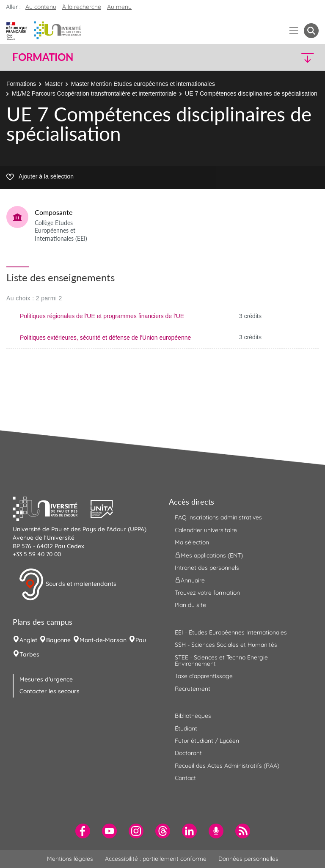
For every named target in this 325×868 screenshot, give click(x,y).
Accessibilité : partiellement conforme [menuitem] (156, 859)
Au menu (119, 7)
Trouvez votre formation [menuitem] (207, 593)
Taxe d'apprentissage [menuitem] (204, 676)
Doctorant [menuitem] (188, 753)
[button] (282, 57)
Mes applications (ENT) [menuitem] (209, 555)
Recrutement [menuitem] (193, 689)
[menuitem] (83, 831)
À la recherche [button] (82, 7)
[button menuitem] (311, 31)
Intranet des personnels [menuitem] (207, 568)
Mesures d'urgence (46, 679)
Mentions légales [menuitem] (70, 859)
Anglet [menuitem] (28, 640)
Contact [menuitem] (185, 778)
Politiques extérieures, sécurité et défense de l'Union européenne (105, 338)
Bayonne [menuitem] (58, 640)
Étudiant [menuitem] (186, 728)
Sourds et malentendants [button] (67, 585)
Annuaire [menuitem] (190, 580)
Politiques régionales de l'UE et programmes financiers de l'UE (102, 316)
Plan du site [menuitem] (190, 605)
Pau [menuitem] (141, 640)
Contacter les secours (50, 691)
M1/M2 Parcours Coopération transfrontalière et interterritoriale (94, 93)
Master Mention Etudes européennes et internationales (143, 84)
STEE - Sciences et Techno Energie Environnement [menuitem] (221, 661)
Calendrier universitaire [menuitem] (206, 530)
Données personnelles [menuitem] (248, 859)
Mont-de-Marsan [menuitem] (103, 640)
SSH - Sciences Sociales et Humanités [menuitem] (226, 645)
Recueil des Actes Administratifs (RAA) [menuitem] (227, 766)
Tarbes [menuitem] (29, 654)
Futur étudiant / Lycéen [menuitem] (207, 741)
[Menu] (294, 31)
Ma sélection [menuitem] (192, 542)
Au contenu (41, 7)
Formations (21, 84)
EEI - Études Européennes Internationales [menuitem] (231, 632)
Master (54, 84)
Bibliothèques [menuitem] (193, 716)
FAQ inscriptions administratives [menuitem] (218, 517)
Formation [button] (43, 57)
